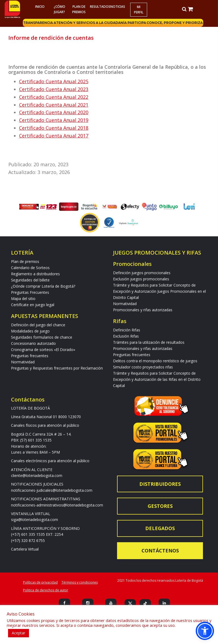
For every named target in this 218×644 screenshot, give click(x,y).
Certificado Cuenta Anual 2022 (54, 97)
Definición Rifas (127, 330)
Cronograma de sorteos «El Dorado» (43, 350)
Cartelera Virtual (25, 549)
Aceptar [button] (19, 633)
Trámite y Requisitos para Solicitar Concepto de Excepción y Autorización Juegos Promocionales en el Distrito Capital (159, 291)
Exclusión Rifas (126, 336)
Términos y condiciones (80, 582)
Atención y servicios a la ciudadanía (91, 23)
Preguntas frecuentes (30, 356)
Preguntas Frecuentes (30, 292)
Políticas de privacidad (40, 582)
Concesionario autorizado (33, 343)
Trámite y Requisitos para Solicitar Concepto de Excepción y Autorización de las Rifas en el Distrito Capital (157, 379)
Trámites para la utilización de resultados (149, 342)
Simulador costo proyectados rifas (143, 367)
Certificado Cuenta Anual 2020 (54, 112)
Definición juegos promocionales (142, 273)
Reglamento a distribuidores (35, 274)
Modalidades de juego (30, 331)
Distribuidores (160, 484)
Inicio (40, 7)
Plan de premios (79, 9)
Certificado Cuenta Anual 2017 (54, 136)
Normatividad (23, 362)
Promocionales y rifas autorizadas (143, 310)
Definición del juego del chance (38, 325)
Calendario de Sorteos (30, 268)
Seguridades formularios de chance (42, 337)
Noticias (118, 7)
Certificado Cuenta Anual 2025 (54, 81)
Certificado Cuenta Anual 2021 (54, 105)
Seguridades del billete (30, 280)
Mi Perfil (139, 10)
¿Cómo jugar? (59, 9)
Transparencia (39, 23)
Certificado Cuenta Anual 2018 (54, 128)
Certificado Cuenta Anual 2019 (54, 120)
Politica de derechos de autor (46, 590)
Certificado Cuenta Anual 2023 (54, 89)
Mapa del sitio (23, 299)
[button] (205, 631)
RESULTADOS (99, 7)
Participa (137, 23)
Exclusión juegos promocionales (141, 279)
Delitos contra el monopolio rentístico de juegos (155, 361)
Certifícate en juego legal (33, 305)
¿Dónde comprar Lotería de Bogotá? (43, 286)
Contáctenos (160, 551)
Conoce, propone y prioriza (175, 23)
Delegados (160, 528)
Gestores (160, 506)
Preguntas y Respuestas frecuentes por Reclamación (57, 368)
